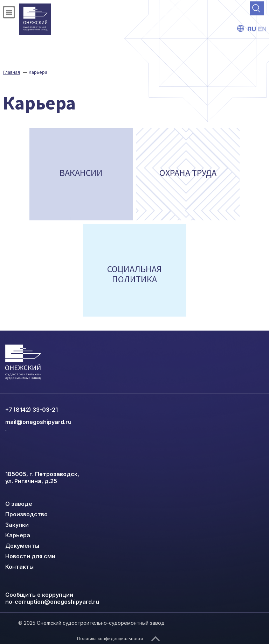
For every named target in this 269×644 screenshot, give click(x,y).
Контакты (19, 567)
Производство (26, 514)
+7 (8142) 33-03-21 (32, 410)
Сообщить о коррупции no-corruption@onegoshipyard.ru (52, 598)
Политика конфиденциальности (110, 639)
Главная (11, 72)
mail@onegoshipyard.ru (38, 422)
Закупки (17, 525)
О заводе (19, 504)
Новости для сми (30, 556)
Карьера (18, 535)
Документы (22, 546)
